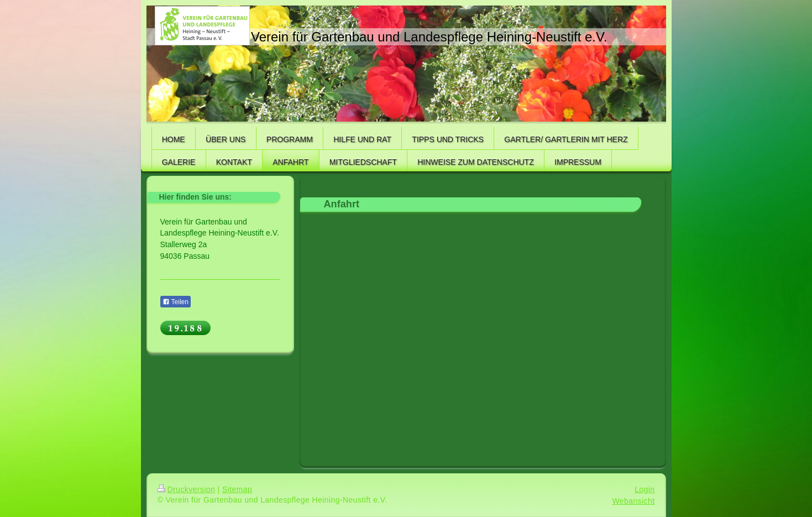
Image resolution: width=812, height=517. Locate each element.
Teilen (176, 302)
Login (645, 489)
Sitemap (237, 489)
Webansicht (633, 501)
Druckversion (187, 489)
